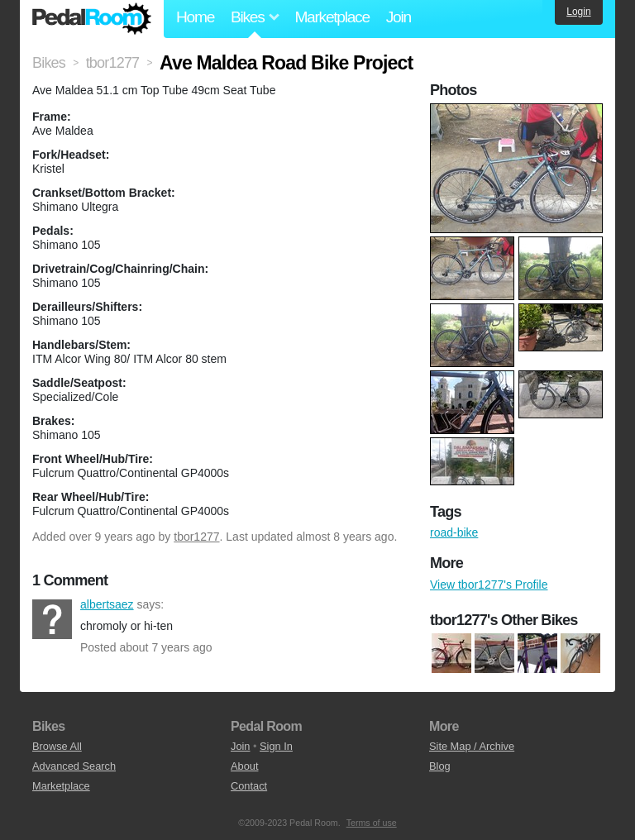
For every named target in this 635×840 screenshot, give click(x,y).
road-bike (454, 532)
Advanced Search (74, 766)
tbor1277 (196, 537)
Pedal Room (92, 19)
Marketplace (332, 17)
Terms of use (372, 823)
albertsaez (52, 619)
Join (399, 17)
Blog (440, 766)
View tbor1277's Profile (489, 585)
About (244, 766)
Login (578, 12)
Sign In (276, 746)
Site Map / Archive (472, 746)
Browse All (57, 746)
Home (195, 17)
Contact (249, 786)
